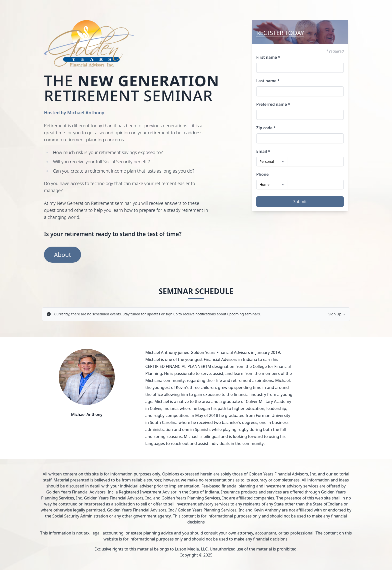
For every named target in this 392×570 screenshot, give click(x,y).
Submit (300, 202)
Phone (262, 174)
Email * (263, 151)
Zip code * (266, 128)
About (62, 254)
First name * (268, 57)
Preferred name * (273, 104)
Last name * (268, 81)
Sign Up (337, 314)
